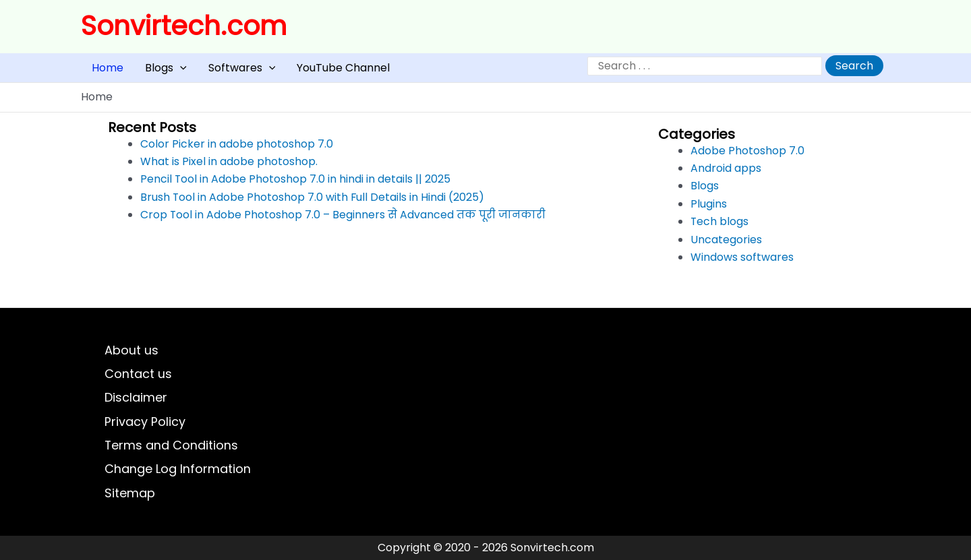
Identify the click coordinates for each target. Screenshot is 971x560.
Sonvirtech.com (184, 26)
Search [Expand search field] (854, 69)
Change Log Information (178, 468)
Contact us (138, 370)
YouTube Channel (305, 71)
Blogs (150, 71)
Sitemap (130, 492)
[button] (164, 71)
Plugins (709, 210)
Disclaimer (136, 395)
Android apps (726, 175)
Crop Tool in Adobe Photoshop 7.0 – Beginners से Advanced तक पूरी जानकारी (344, 221)
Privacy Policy (145, 419)
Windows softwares (742, 264)
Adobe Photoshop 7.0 (747, 157)
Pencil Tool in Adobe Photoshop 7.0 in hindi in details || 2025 (296, 186)
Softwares (215, 71)
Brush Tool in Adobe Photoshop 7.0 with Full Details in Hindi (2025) (313, 203)
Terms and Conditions (172, 443)
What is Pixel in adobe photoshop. (229, 168)
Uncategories (726, 246)
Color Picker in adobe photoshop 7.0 (237, 150)
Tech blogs (720, 228)
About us (131, 345)
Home (102, 71)
